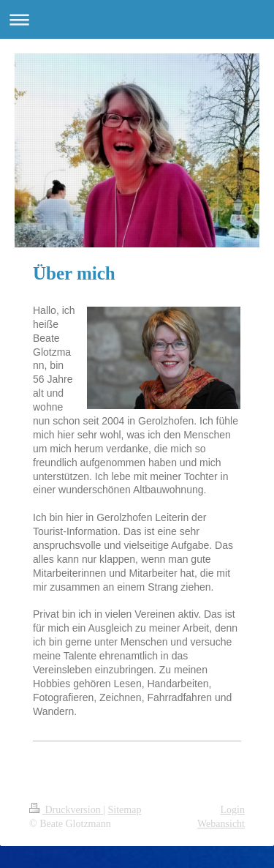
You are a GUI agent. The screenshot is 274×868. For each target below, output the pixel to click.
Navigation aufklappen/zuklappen (137, 19)
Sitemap (125, 810)
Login (233, 810)
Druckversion (66, 810)
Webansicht (221, 824)
